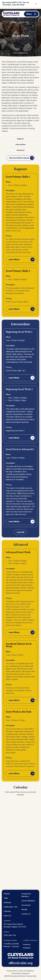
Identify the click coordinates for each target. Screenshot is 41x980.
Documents (26, 905)
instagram (27, 948)
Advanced (20, 150)
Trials (6, 898)
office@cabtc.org (21, 963)
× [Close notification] (36, 4)
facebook (27, 944)
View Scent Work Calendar (19, 158)
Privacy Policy (12, 971)
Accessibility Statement (21, 973)
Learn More (14, 259)
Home (14, 22)
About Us (7, 916)
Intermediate (20, 144)
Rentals (24, 909)
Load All (20, 532)
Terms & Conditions (26, 971)
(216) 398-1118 (10, 935)
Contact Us (26, 914)
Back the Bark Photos (20, 53)
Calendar (7, 911)
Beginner (20, 139)
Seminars (7, 902)
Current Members (28, 901)
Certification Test (10, 907)
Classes (7, 894)
